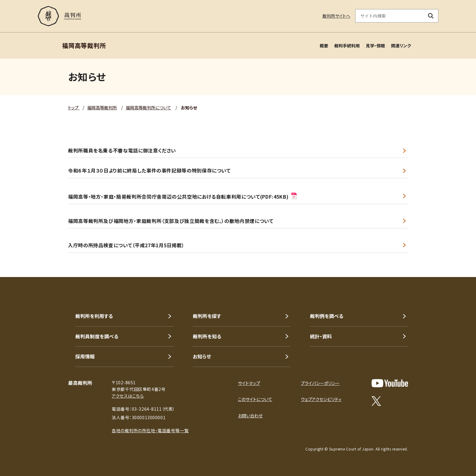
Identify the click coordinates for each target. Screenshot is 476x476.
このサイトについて (255, 399)
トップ (74, 108)
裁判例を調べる (327, 316)
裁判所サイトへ (336, 16)
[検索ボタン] (431, 16)
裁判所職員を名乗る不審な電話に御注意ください (122, 151)
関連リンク (401, 46)
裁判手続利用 (347, 46)
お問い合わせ (250, 416)
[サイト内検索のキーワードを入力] (389, 16)
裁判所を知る (207, 336)
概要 (324, 46)
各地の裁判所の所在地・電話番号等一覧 (150, 430)
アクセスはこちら (128, 396)
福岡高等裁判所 (102, 108)
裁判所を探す (207, 316)
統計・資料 (321, 336)
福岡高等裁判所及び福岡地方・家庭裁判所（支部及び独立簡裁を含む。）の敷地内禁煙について (171, 221)
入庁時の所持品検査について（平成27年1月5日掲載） (126, 245)
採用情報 (85, 356)
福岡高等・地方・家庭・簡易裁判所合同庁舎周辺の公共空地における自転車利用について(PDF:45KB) (183, 196)
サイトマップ (249, 383)
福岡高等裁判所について (148, 108)
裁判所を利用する (94, 316)
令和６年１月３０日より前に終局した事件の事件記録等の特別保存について (149, 171)
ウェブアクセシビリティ (321, 399)
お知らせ (202, 356)
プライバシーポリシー (320, 383)
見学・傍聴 (375, 46)
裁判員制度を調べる (97, 336)
